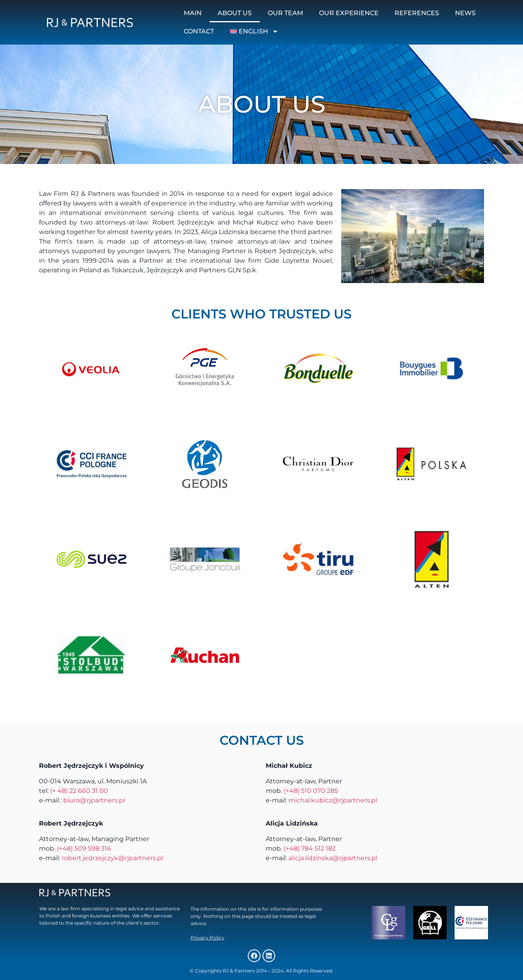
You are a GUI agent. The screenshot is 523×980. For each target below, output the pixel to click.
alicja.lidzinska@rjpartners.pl (333, 858)
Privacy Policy (207, 938)
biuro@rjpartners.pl (94, 800)
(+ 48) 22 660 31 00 (79, 791)
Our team (285, 13)
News (465, 13)
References (417, 13)
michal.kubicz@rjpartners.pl (333, 800)
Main (193, 13)
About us (235, 13)
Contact (199, 31)
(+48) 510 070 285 (311, 791)
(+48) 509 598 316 (84, 848)
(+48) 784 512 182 (310, 848)
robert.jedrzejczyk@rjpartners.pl (112, 858)
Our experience (349, 13)
